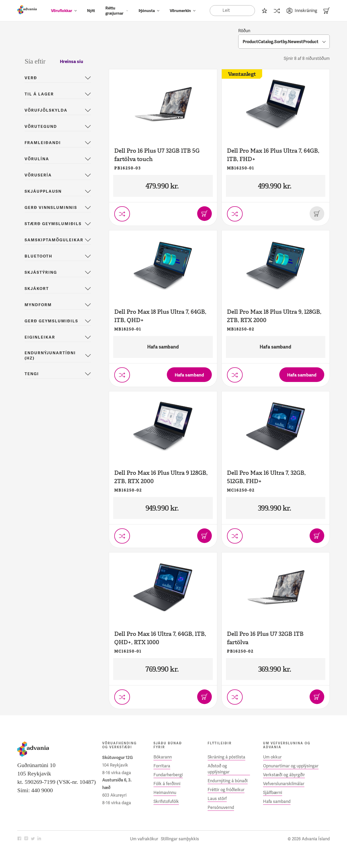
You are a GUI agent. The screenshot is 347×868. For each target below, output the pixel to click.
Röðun (244, 31)
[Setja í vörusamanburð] (122, 214)
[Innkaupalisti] (264, 11)
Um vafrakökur (144, 839)
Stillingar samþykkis (180, 839)
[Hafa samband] (189, 375)
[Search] (232, 10)
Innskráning (302, 11)
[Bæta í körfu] (204, 214)
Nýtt (91, 11)
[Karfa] (327, 11)
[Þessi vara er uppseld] (317, 214)
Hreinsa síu (72, 61)
